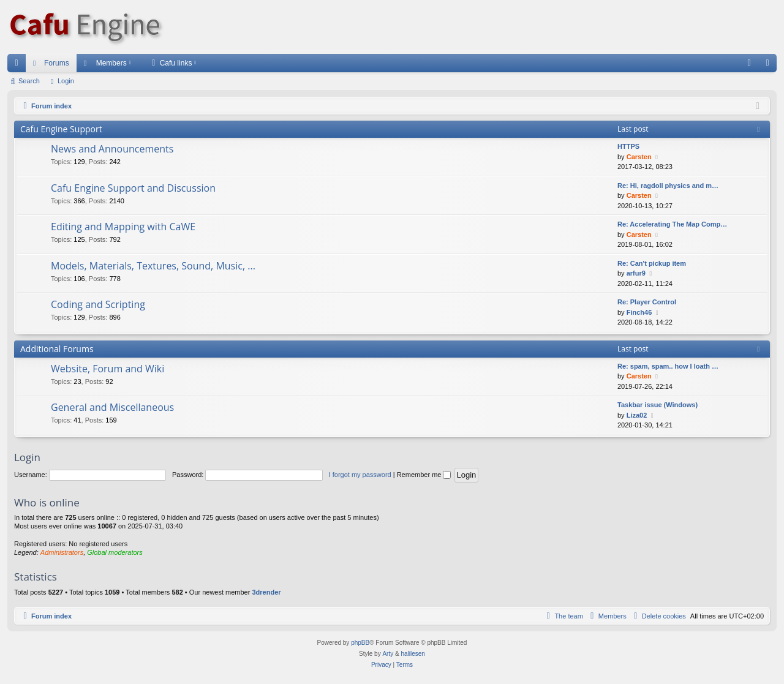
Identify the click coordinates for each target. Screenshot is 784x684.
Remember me (424, 475)
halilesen (413, 654)
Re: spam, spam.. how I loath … (668, 366)
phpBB (360, 643)
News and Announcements (112, 149)
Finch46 (639, 312)
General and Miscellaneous (112, 407)
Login (66, 81)
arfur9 (636, 273)
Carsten (639, 157)
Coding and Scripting (98, 304)
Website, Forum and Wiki (107, 369)
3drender (266, 592)
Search (29, 81)
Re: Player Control (647, 302)
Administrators (62, 552)
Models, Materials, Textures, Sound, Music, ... (153, 266)
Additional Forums (57, 349)
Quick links (19, 66)
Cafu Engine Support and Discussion (133, 188)
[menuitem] (749, 63)
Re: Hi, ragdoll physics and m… (668, 186)
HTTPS (628, 146)
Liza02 (637, 415)
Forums (57, 63)
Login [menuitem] (770, 66)
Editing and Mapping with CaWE (123, 227)
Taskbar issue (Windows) (658, 405)
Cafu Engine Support (61, 129)
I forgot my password (360, 475)
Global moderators (115, 552)
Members (111, 63)
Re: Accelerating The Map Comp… (672, 224)
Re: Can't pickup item (652, 263)
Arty (388, 654)
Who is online (47, 502)
